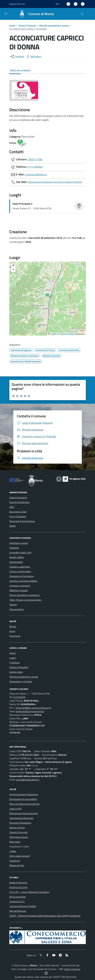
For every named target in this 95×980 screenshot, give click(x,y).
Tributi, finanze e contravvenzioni (25, 600)
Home (12, 26)
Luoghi (13, 658)
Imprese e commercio (20, 586)
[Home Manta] (35, 14)
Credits (13, 851)
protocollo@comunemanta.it (30, 711)
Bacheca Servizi (17, 828)
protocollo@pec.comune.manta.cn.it (33, 708)
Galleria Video (16, 672)
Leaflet (52, 334)
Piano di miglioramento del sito (24, 804)
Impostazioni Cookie (19, 846)
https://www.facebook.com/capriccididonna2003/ (55, 182)
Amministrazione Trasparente (24, 794)
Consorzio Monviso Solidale (23, 906)
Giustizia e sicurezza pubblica (23, 581)
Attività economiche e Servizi (24, 677)
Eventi (13, 653)
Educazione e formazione (22, 576)
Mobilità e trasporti (19, 590)
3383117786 (35, 159)
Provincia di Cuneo (18, 887)
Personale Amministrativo (22, 521)
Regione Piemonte (18, 883)
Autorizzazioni (16, 562)
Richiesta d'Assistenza (20, 823)
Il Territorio (14, 663)
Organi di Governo (18, 497)
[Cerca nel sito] (82, 14)
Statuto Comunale (18, 832)
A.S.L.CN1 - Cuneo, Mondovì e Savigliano (29, 892)
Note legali (15, 842)
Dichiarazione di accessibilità (23, 799)
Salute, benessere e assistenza (24, 595)
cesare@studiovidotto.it (28, 780)
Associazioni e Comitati (21, 681)
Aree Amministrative (19, 502)
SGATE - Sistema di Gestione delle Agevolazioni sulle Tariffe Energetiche (45, 916)
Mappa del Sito (17, 865)
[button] (49, 296)
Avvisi (12, 631)
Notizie (13, 626)
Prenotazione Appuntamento (24, 813)
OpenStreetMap (67, 334)
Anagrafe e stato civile (20, 552)
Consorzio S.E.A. (17, 901)
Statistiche (15, 861)
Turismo (13, 605)
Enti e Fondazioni (18, 516)
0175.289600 (35, 167)
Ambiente (14, 548)
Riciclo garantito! (18, 897)
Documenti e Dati (18, 512)
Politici (13, 526)
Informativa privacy (19, 837)
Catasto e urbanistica (20, 567)
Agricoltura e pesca (19, 543)
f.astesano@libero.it (36, 174)
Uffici (12, 507)
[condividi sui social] (17, 56)
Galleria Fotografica (19, 667)
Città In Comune (72, 969)
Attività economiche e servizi (54, 26)
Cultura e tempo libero (20, 571)
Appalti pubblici (17, 557)
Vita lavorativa (16, 609)
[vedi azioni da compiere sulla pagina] (33, 56)
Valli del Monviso (18, 911)
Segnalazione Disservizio (21, 818)
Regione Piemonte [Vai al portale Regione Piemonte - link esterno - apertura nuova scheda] (17, 4)
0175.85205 (19, 697)
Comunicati (15, 636)
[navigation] (6, 14)
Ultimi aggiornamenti (20, 856)
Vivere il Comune (27, 26)
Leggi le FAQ (15, 809)
